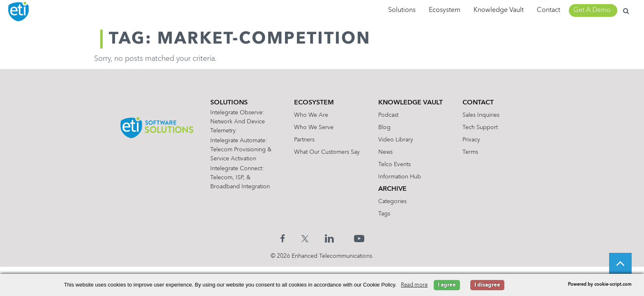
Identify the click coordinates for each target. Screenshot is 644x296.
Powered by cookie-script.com (600, 285)
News (385, 152)
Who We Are (311, 115)
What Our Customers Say (327, 152)
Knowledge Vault (499, 10)
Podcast (388, 115)
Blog (384, 127)
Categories (392, 201)
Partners (304, 140)
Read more (414, 285)
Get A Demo (592, 10)
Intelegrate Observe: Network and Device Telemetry (238, 122)
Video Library (396, 140)
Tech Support (480, 127)
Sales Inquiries (481, 115)
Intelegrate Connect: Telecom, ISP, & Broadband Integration (240, 178)
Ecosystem (445, 10)
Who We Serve (314, 127)
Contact (549, 10)
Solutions (402, 10)
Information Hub (400, 177)
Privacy (471, 140)
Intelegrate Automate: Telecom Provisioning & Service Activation (241, 150)
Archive (392, 189)
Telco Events (394, 164)
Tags (384, 214)
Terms (470, 152)
